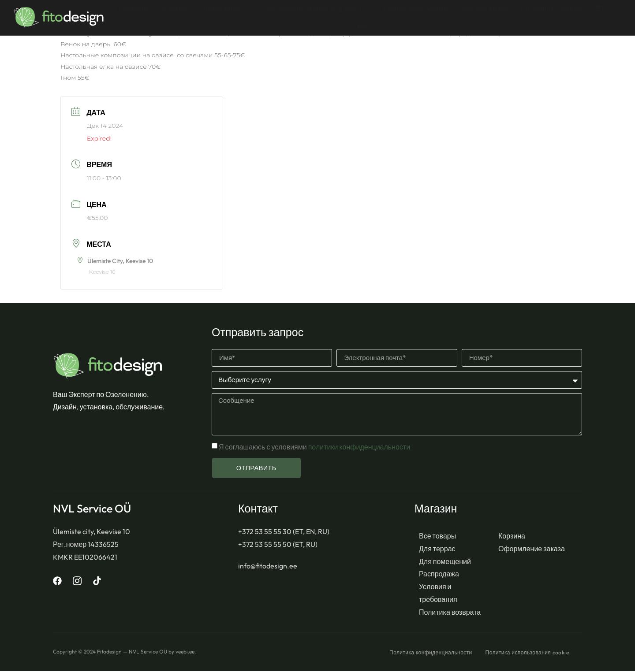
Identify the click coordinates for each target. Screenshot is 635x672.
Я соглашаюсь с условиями (314, 447)
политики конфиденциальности (359, 447)
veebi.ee (185, 652)
